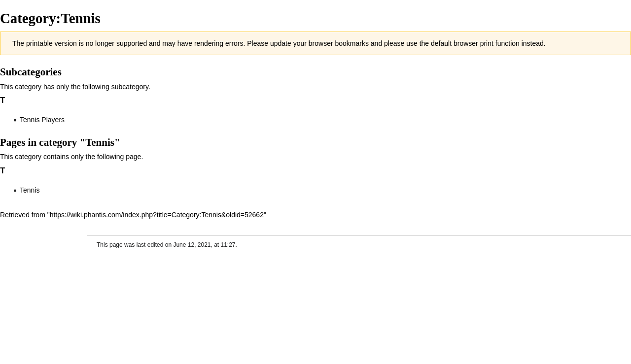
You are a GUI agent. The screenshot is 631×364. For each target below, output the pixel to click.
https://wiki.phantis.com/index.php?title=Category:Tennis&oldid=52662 (157, 215)
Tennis (30, 190)
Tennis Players (42, 120)
